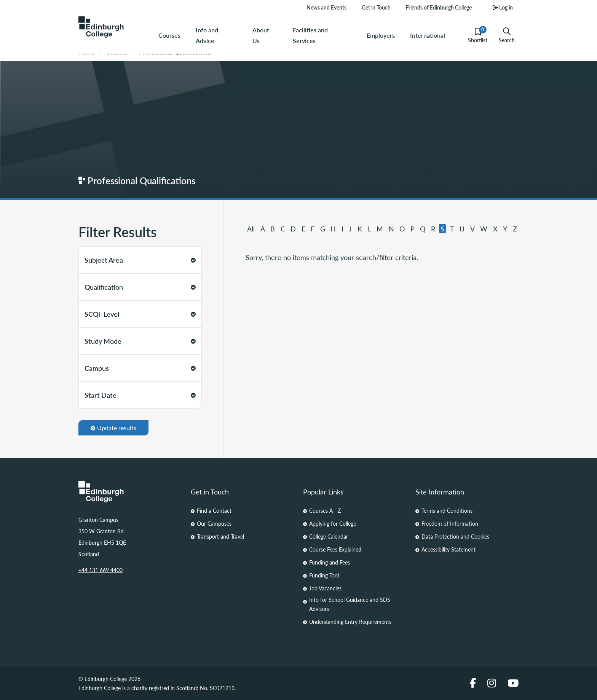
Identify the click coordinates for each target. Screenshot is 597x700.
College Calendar (329, 536)
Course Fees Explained (335, 549)
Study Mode (140, 341)
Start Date (140, 395)
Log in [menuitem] (503, 7)
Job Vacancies (325, 588)
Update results (113, 428)
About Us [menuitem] (261, 35)
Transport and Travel (220, 536)
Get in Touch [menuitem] (376, 7)
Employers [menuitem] (381, 35)
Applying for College (333, 523)
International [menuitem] (428, 35)
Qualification (140, 287)
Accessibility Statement (449, 549)
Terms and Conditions (447, 510)
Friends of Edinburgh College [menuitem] (439, 7)
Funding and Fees (330, 562)
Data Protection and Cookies (455, 536)
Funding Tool (324, 575)
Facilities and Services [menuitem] (310, 35)
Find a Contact (214, 510)
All (251, 229)
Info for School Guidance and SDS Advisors (350, 604)
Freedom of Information (450, 523)
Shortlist (478, 35)
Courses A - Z (325, 510)
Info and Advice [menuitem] (207, 35)
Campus (140, 368)
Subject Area (140, 260)
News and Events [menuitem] (326, 7)
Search (507, 35)
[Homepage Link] (130, 492)
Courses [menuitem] (169, 35)
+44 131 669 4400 (101, 570)
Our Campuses (214, 523)
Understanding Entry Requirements (350, 622)
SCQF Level (140, 314)
